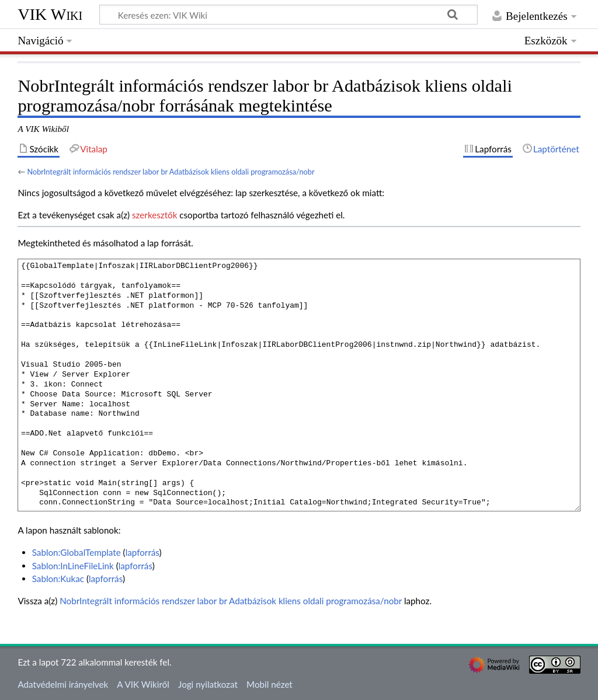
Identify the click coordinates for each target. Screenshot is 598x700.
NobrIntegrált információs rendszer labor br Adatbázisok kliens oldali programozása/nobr (171, 172)
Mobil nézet (270, 684)
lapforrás (142, 552)
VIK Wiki (50, 14)
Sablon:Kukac (58, 579)
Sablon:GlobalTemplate (77, 552)
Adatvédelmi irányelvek (63, 684)
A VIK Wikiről (143, 684)
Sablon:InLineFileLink (73, 566)
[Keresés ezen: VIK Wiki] (288, 15)
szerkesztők (154, 215)
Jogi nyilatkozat (208, 684)
